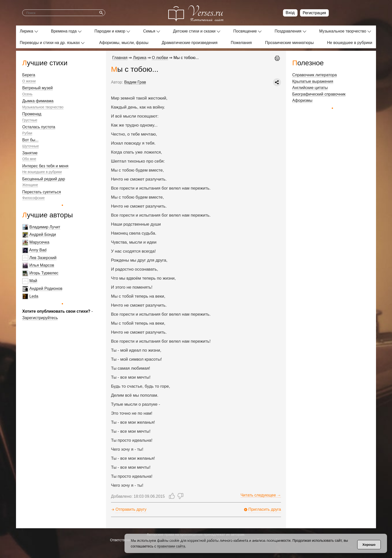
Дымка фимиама (38, 101)
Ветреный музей (37, 88)
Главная (120, 58)
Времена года (64, 31)
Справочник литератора (314, 75)
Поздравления (288, 31)
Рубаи (27, 133)
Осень (27, 94)
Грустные (30, 120)
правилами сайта (171, 546)
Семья (149, 31)
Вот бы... (30, 140)
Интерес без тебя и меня (45, 166)
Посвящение (245, 31)
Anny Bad (38, 250)
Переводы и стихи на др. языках (50, 43)
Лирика (26, 31)
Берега (29, 75)
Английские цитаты (310, 88)
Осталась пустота (39, 127)
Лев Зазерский (43, 258)
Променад (32, 114)
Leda (34, 296)
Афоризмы (302, 100)
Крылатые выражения (313, 81)
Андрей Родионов (46, 289)
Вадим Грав (135, 82)
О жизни (29, 81)
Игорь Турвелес (44, 273)
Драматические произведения (190, 43)
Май (33, 281)
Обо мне (29, 159)
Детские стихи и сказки (194, 31)
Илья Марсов (42, 265)
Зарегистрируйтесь (40, 318)
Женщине (30, 185)
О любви (160, 58)
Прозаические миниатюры (289, 43)
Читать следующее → (261, 495)
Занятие (30, 153)
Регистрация (314, 13)
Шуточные (30, 146)
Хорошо (369, 545)
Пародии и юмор (110, 31)
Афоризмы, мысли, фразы (124, 43)
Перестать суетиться (42, 192)
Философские (33, 198)
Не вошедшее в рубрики (350, 43)
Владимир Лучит (45, 227)
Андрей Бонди (43, 234)
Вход (290, 13)
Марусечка (39, 242)
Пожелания (241, 43)
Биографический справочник (319, 94)
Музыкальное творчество (343, 31)
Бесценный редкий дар (44, 179)
